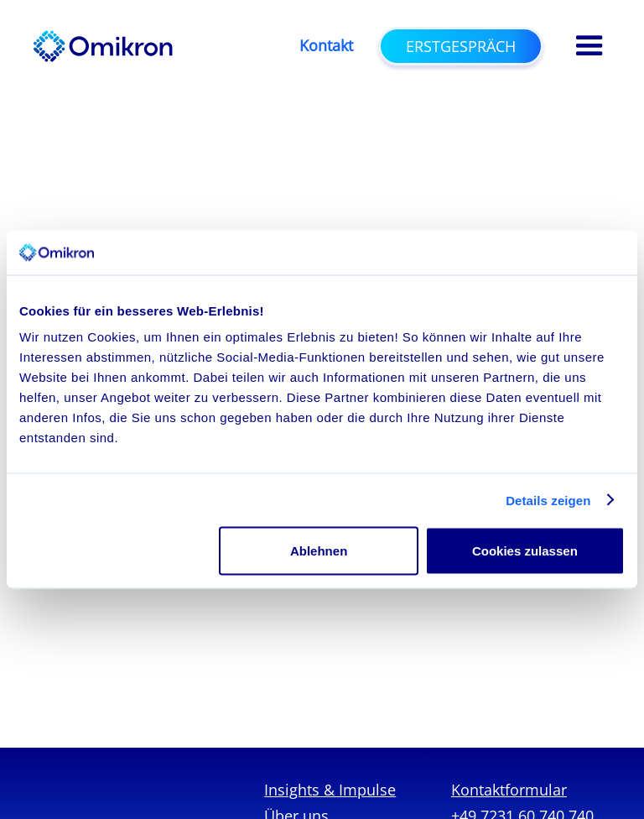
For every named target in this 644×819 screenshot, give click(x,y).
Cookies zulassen (525, 551)
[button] (589, 46)
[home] (103, 46)
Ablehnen (319, 551)
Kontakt (326, 46)
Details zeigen (548, 500)
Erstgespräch (461, 46)
